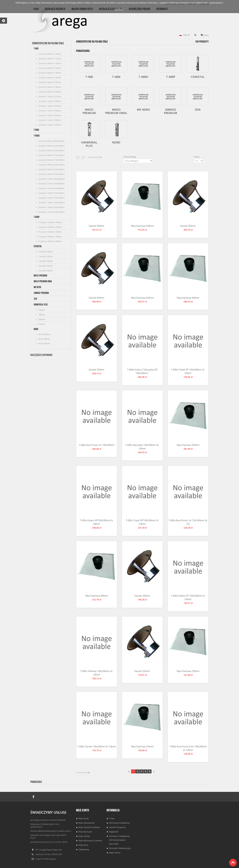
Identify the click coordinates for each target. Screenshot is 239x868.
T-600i (36, 130)
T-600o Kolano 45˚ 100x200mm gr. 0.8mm (188, 597)
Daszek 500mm (97, 226)
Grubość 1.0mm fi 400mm (50, 115)
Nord (36, 329)
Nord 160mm (44, 334)
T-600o (37, 136)
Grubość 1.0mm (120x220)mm (51, 202)
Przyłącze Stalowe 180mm (50, 236)
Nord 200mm (44, 343)
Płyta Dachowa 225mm (142, 746)
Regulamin (114, 832)
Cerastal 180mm (45, 261)
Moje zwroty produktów (89, 827)
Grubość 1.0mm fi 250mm (50, 101)
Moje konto (83, 810)
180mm (41, 315)
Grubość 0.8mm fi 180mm (50, 87)
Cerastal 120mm (45, 252)
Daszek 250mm (142, 671)
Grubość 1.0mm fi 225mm (50, 96)
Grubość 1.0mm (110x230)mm (51, 198)
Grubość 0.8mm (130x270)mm (51, 174)
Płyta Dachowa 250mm (188, 671)
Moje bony (83, 845)
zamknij (119, 9)
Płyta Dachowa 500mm (142, 226)
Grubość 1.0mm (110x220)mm (51, 193)
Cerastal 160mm (45, 256)
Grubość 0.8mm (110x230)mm (51, 160)
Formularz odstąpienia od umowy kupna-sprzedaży (119, 840)
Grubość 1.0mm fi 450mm (50, 120)
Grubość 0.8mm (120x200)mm (51, 150)
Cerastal (38, 246)
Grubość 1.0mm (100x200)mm (51, 179)
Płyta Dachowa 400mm (188, 298)
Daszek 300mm (142, 596)
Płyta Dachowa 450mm (142, 298)
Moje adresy (84, 836)
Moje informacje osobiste (90, 841)
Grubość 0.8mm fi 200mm (50, 92)
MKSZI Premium (40, 276)
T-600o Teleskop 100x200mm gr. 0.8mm (97, 673)
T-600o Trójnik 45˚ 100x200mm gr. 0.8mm (188, 371)
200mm (41, 319)
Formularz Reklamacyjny (120, 848)
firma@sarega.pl (49, 859)
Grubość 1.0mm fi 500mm (50, 125)
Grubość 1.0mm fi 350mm (50, 111)
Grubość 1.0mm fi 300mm (50, 106)
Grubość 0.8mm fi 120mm (50, 63)
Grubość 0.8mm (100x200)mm (51, 141)
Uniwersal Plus (41, 305)
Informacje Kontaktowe (119, 823)
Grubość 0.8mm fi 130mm (50, 68)
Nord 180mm (44, 339)
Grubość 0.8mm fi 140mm (50, 73)
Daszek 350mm (97, 370)
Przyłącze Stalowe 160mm (50, 232)
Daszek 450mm (188, 226)
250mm (41, 324)
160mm (41, 310)
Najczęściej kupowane (41, 355)
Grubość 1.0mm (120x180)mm (51, 184)
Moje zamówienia (87, 823)
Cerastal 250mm (45, 271)
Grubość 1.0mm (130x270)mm (51, 212)
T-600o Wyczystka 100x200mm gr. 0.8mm (142, 447)
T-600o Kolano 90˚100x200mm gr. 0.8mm (97, 522)
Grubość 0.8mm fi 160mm (50, 82)
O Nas (112, 818)
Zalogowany (84, 849)
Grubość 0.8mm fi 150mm (50, 78)
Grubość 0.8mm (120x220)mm (51, 165)
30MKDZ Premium (41, 293)
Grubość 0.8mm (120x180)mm (51, 146)
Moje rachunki (85, 832)
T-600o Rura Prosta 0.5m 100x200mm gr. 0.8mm (188, 748)
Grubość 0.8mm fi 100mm (50, 54)
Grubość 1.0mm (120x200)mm (51, 188)
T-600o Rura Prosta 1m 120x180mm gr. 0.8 (188, 522)
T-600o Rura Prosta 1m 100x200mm (97, 445)
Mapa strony (115, 853)
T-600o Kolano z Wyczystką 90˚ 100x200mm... (142, 371)
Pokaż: (197, 157)
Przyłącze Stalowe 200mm (50, 241)
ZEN (35, 299)
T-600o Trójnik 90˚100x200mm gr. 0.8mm (142, 522)
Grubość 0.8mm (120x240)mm (51, 169)
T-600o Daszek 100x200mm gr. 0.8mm (97, 746)
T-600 (36, 49)
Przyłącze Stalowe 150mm (50, 227)
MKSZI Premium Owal (43, 281)
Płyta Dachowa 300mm (97, 596)
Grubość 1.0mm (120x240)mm (51, 207)
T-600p (37, 217)
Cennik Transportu (117, 827)
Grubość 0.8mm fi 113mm (50, 59)
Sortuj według (129, 157)
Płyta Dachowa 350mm (188, 445)
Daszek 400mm (97, 298)
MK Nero (37, 287)
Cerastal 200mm (45, 266)
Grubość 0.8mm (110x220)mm (51, 155)
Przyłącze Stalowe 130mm (50, 222)
